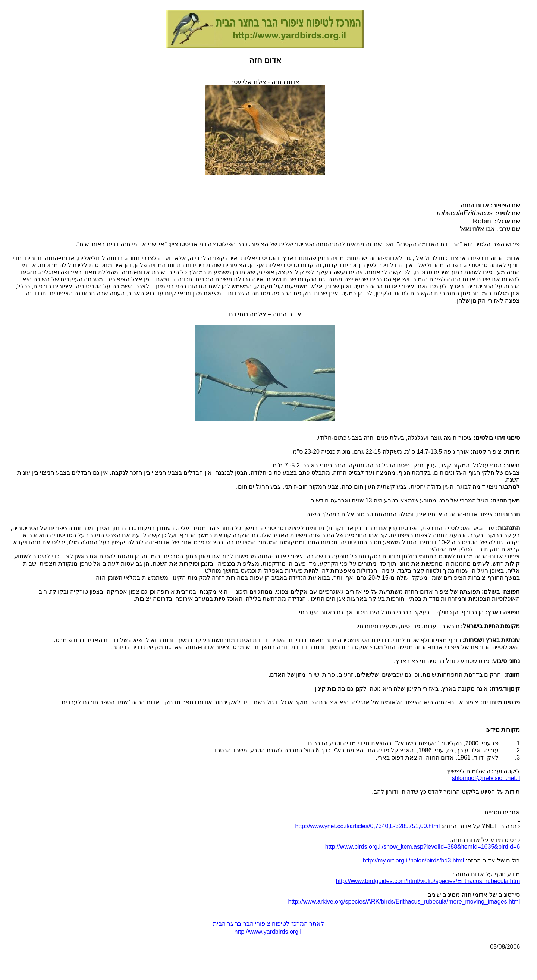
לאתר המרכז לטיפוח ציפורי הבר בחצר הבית (269, 923)
